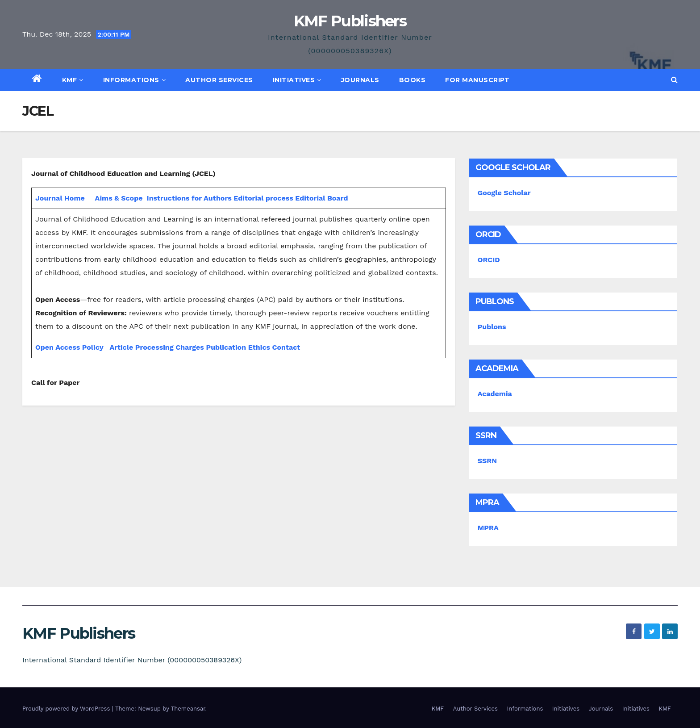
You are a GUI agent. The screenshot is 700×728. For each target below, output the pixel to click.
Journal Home (60, 198)
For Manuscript (477, 80)
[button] (674, 80)
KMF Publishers (350, 21)
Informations (135, 80)
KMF (73, 80)
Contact (286, 347)
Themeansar (188, 709)
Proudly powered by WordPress (67, 709)
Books (412, 80)
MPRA (488, 528)
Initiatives (297, 80)
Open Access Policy (69, 347)
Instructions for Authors (189, 198)
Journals (360, 80)
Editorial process (263, 198)
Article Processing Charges (158, 347)
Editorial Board (321, 198)
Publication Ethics (238, 347)
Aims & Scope (119, 198)
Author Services (219, 80)
